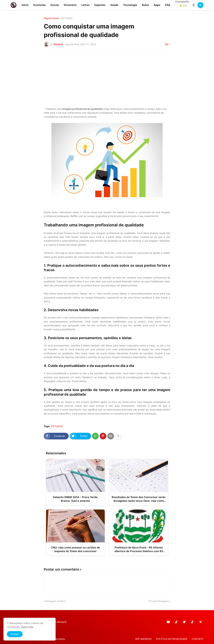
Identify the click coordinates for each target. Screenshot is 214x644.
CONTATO (197, 639)
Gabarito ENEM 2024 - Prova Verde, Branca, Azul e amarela (75, 499)
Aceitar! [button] (15, 634)
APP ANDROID (143, 639)
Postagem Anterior (56, 601)
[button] (194, 5)
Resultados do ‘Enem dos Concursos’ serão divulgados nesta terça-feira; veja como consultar (139, 499)
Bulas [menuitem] (145, 5)
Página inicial (51, 18)
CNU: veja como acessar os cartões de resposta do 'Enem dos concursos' (75, 549)
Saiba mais (27, 627)
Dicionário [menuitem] (70, 5)
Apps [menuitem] (157, 5)
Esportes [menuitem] (100, 5)
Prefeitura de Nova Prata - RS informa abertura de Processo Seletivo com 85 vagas (139, 549)
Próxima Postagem (159, 601)
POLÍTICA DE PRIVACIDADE (172, 639)
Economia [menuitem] (40, 5)
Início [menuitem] (25, 5)
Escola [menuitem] (55, 5)
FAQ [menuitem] (168, 5)
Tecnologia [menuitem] (130, 5)
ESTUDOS (67, 18)
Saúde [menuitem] (114, 5)
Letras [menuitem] (85, 5)
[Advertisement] (107, 78)
